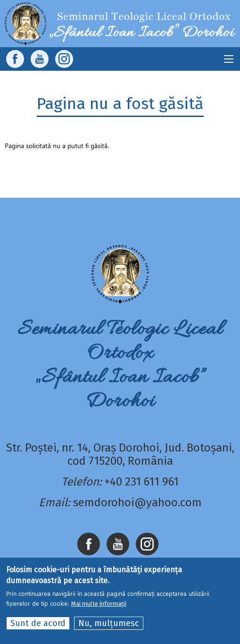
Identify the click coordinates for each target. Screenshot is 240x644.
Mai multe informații (99, 604)
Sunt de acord (38, 623)
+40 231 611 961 (142, 482)
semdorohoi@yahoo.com (137, 502)
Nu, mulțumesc (109, 623)
